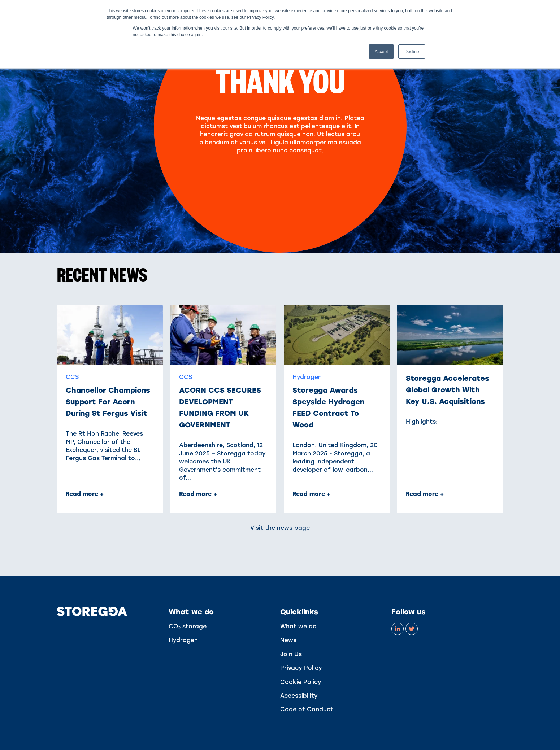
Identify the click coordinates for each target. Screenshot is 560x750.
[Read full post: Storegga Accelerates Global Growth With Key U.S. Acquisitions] (450, 335)
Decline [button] (412, 52)
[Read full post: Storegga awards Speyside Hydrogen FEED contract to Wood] (337, 335)
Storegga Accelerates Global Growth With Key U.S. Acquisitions (448, 390)
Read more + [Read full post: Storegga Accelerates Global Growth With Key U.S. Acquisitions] (425, 494)
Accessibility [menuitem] (299, 696)
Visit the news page (280, 528)
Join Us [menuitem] (291, 654)
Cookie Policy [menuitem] (301, 682)
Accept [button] (381, 52)
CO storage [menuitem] (188, 626)
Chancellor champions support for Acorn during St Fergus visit (108, 402)
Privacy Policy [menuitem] (301, 668)
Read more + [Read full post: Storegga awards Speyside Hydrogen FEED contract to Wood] (311, 494)
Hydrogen (307, 377)
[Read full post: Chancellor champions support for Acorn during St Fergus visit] (110, 335)
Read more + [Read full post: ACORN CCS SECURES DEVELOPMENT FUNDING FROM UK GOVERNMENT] (198, 494)
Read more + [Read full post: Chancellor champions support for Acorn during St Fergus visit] (85, 494)
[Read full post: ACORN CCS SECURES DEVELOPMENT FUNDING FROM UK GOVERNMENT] (223, 335)
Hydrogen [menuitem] (183, 640)
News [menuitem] (288, 640)
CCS (72, 377)
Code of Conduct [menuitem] (307, 709)
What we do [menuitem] (298, 626)
